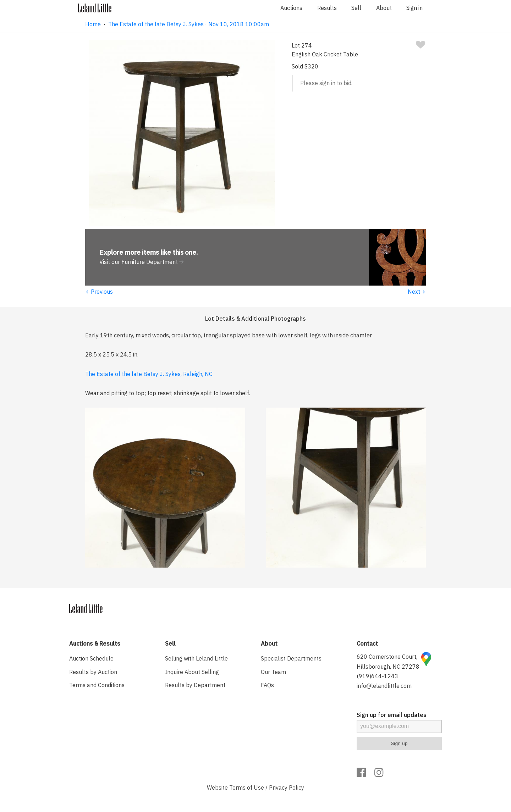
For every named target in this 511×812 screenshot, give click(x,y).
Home (93, 24)
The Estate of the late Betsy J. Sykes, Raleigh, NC (149, 374)
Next (417, 292)
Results (327, 8)
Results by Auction (93, 672)
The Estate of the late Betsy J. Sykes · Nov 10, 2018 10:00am (189, 24)
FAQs (267, 685)
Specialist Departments (291, 658)
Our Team (273, 672)
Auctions (291, 8)
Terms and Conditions (97, 685)
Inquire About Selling (192, 672)
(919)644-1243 (377, 676)
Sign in (414, 8)
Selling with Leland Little (196, 658)
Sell (356, 8)
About (384, 8)
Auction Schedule (91, 658)
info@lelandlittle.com (384, 686)
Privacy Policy (287, 788)
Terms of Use (247, 788)
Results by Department (195, 685)
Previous (99, 292)
